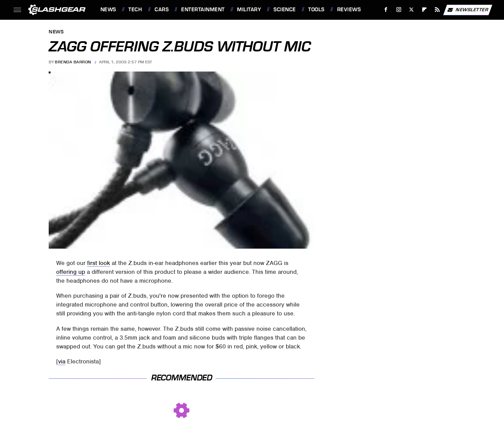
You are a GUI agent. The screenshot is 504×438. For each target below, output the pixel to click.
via (62, 361)
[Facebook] (386, 10)
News (108, 10)
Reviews (349, 10)
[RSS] (437, 10)
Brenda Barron (73, 62)
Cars (162, 10)
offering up (71, 272)
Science (285, 10)
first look (99, 263)
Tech (135, 10)
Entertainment (203, 10)
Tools (316, 10)
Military (249, 10)
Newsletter (468, 10)
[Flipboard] (424, 10)
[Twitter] (412, 10)
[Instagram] (399, 10)
